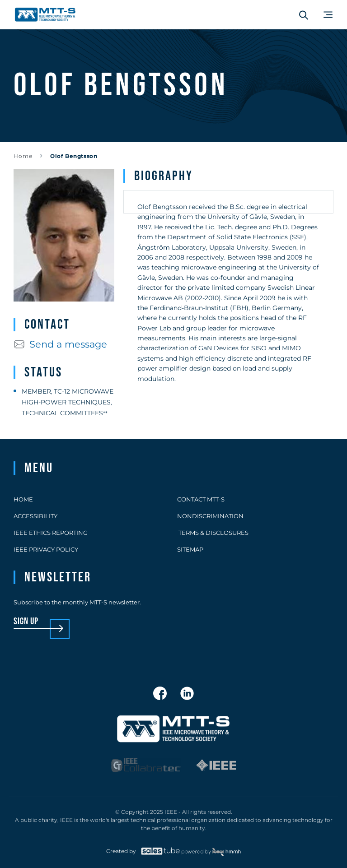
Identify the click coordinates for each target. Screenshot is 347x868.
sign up (26, 622)
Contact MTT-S (201, 499)
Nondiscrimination (210, 516)
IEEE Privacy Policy (46, 549)
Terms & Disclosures (213, 533)
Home (23, 156)
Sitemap (190, 549)
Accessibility (35, 516)
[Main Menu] (328, 15)
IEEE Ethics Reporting (51, 533)
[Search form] (304, 15)
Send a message (60, 344)
